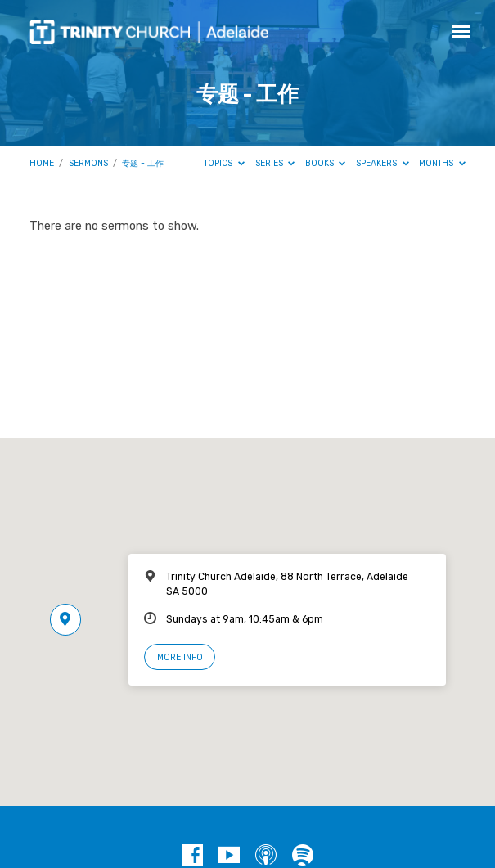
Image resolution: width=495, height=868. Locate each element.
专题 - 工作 (143, 163)
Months (442, 163)
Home (42, 163)
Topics (224, 163)
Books (326, 163)
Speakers (382, 163)
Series (275, 163)
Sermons (88, 163)
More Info (180, 657)
